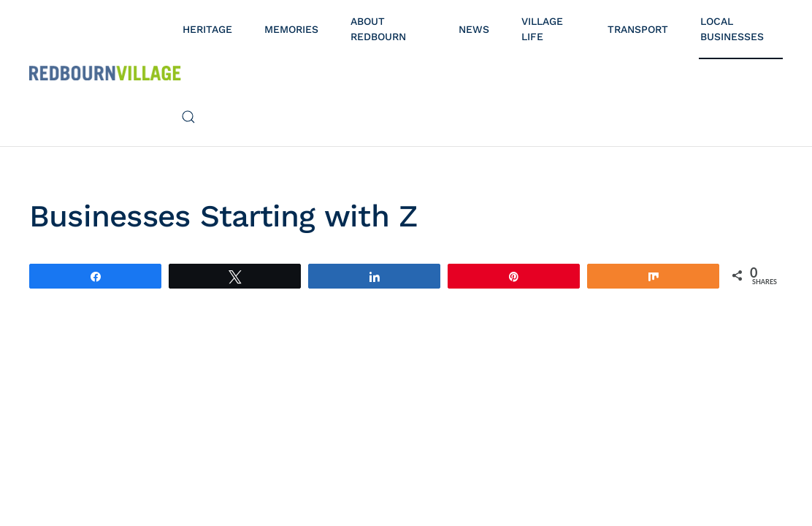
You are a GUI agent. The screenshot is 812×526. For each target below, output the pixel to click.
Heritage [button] (207, 29)
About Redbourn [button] (378, 29)
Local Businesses (732, 29)
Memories (291, 29)
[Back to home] (105, 73)
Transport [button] (638, 29)
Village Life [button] (542, 29)
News (474, 29)
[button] (188, 117)
